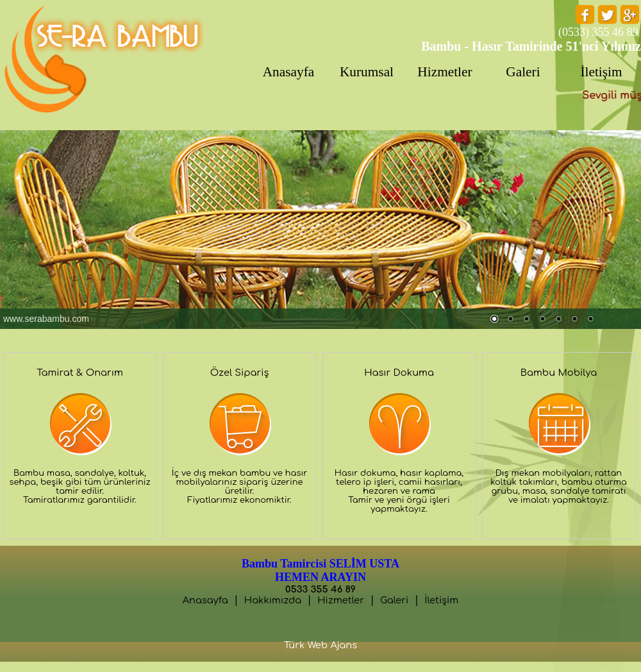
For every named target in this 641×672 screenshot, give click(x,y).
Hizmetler (341, 600)
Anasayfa (205, 600)
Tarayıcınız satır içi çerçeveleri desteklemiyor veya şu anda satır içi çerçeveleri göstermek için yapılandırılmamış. (320, 230)
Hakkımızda (273, 600)
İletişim (441, 600)
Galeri (394, 600)
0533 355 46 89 (320, 589)
